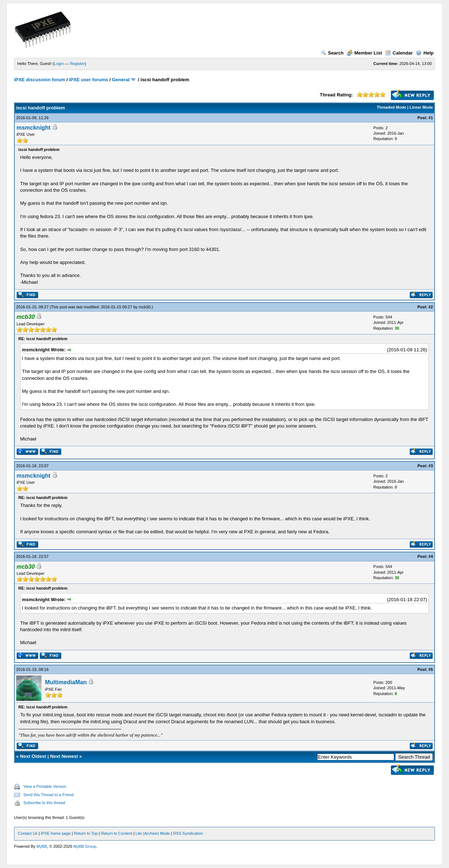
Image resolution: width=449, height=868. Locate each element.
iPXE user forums (88, 80)
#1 (431, 118)
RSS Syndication (188, 833)
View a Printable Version (45, 786)
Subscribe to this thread (44, 803)
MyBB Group (85, 846)
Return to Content (116, 833)
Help (425, 53)
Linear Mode (421, 107)
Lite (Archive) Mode (152, 833)
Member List (365, 53)
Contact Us (28, 833)
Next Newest (64, 756)
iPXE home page (56, 833)
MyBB (42, 846)
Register (77, 64)
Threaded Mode (391, 107)
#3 (431, 466)
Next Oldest (33, 756)
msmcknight (34, 128)
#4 (431, 556)
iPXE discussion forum (40, 80)
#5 (431, 669)
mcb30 (145, 307)
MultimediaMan (66, 682)
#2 (431, 307)
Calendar (399, 53)
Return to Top (86, 833)
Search (332, 53)
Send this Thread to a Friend (49, 795)
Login (59, 64)
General (121, 80)
